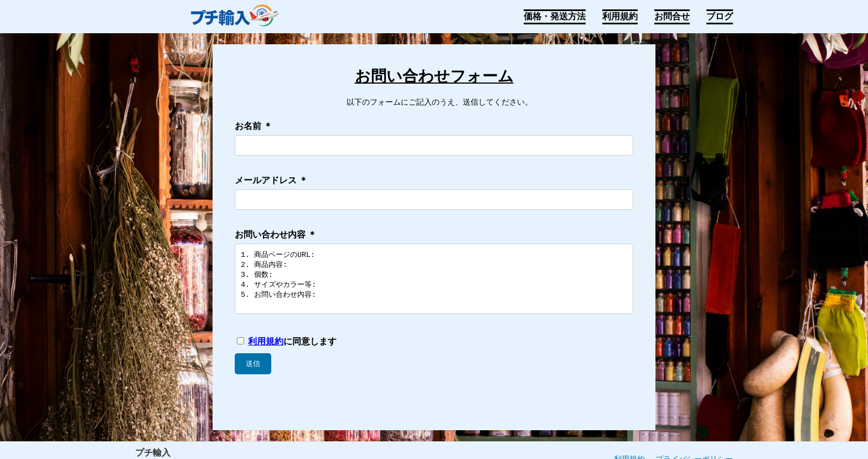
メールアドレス (271, 180)
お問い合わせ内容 (276, 234)
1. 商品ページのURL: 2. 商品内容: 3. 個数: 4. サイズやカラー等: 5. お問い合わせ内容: (434, 285)
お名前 (254, 126)
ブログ (720, 16)
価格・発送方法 (555, 16)
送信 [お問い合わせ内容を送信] (253, 375)
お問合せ (672, 16)
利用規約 (620, 16)
